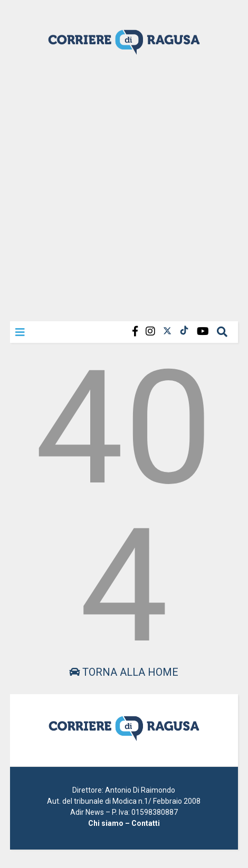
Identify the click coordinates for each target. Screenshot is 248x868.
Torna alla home (124, 672)
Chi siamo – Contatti (124, 823)
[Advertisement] (124, 187)
